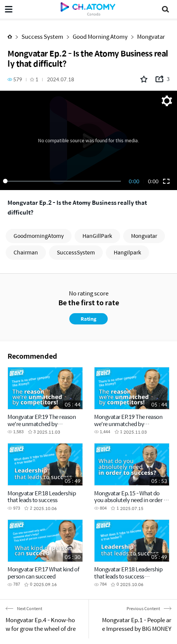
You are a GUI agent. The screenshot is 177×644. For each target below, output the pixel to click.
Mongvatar (151, 36)
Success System (42, 36)
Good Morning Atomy (100, 36)
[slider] (63, 181)
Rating (88, 319)
